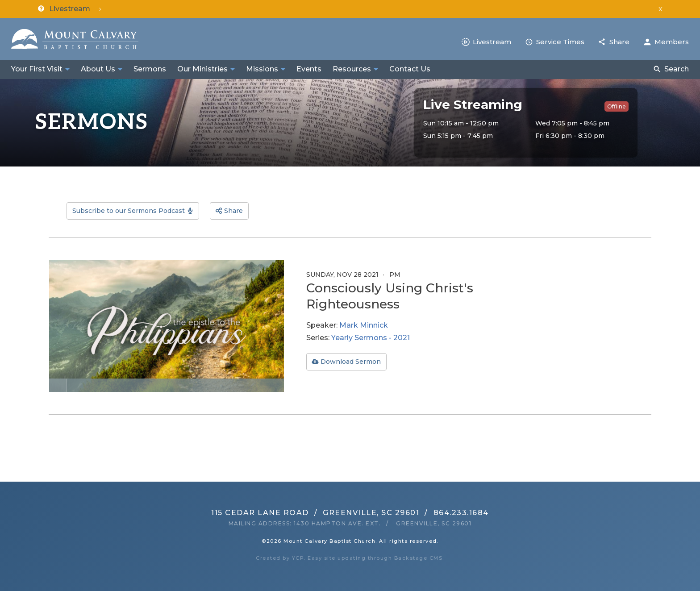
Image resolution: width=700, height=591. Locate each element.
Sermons (150, 69)
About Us (98, 69)
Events (309, 69)
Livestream (492, 42)
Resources (352, 69)
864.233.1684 (461, 513)
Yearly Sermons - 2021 (371, 338)
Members (672, 42)
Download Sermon (351, 362)
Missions (262, 69)
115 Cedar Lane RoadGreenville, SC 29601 (315, 513)
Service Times (560, 42)
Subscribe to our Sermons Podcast (129, 211)
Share (619, 42)
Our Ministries (202, 69)
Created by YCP (280, 558)
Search (677, 69)
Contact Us (410, 69)
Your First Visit (37, 69)
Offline (617, 106)
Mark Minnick (364, 325)
